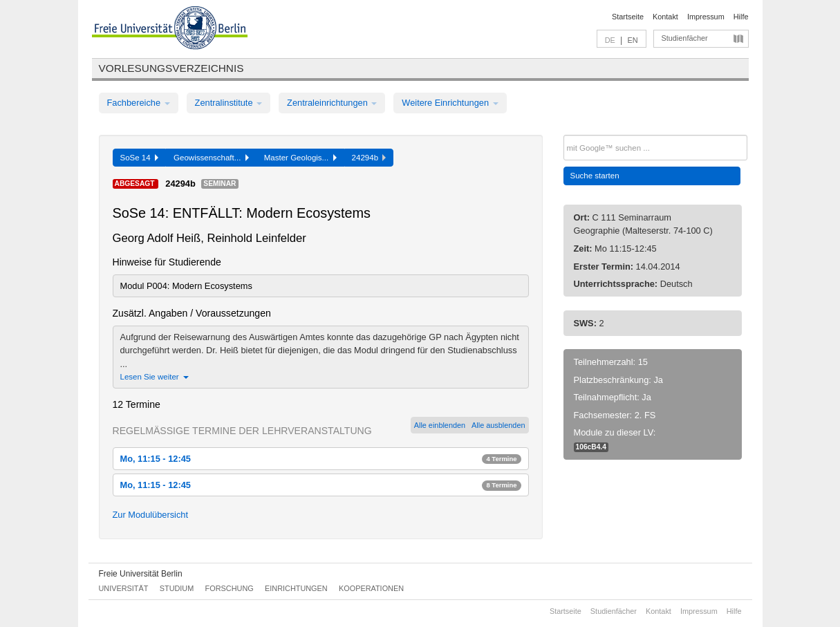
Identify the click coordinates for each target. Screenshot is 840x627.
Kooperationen (371, 588)
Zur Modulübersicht (151, 515)
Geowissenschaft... (211, 158)
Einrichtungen (296, 588)
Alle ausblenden (498, 425)
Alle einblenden (440, 425)
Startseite (628, 17)
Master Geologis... (300, 158)
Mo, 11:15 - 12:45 (321, 459)
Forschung (230, 588)
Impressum (706, 17)
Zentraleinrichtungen (332, 103)
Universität (124, 588)
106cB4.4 (591, 447)
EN (632, 40)
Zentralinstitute (229, 103)
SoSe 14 (140, 158)
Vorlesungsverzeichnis (171, 68)
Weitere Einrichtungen (450, 103)
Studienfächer (685, 38)
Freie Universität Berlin (141, 574)
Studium (177, 588)
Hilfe (741, 17)
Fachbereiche (139, 103)
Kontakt (665, 17)
